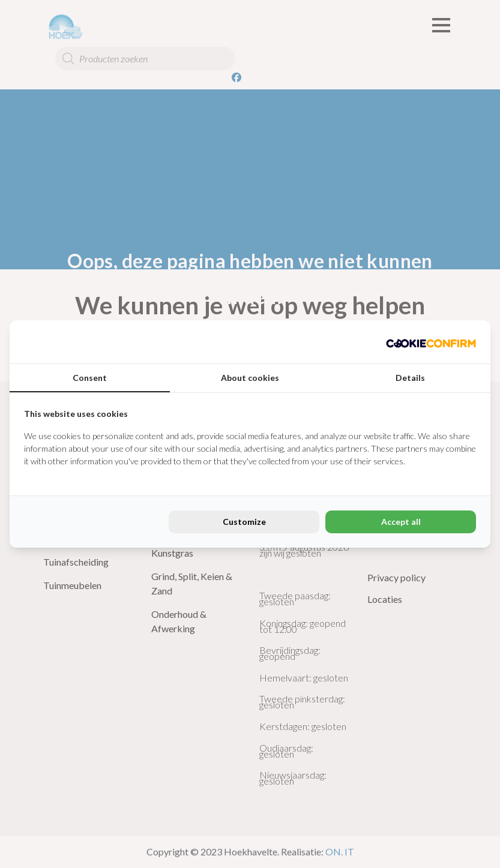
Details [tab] (410, 378)
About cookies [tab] (250, 378)
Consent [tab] (90, 378)
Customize (244, 522)
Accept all (401, 522)
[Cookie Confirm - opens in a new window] (431, 342)
